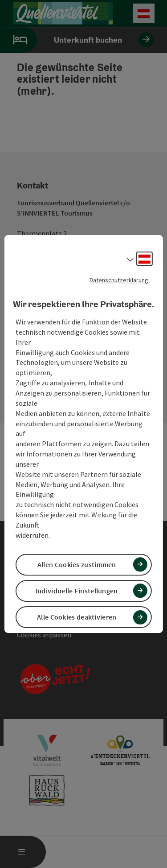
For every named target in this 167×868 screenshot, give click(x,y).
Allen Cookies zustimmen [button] (77, 564)
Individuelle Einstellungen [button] (77, 591)
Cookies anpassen (44, 635)
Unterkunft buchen (77, 40)
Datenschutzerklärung (119, 280)
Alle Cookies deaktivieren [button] (77, 617)
